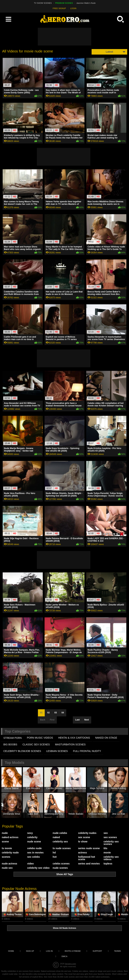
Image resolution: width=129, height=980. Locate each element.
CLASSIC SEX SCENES (36, 744)
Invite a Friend (73, 951)
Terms (118, 951)
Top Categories (18, 731)
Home (11, 951)
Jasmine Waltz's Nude (86, 3)
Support (97, 951)
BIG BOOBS (10, 744)
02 (48, 713)
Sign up (30, 951)
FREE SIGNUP (59, 8)
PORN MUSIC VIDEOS (40, 738)
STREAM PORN (13, 738)
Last (77, 720)
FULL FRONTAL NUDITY (87, 751)
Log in (49, 951)
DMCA (65, 956)
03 (56, 713)
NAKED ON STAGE (106, 738)
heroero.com (70, 964)
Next (87, 720)
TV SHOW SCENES (43, 3)
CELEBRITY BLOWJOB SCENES (22, 751)
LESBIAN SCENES (57, 751)
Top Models (15, 763)
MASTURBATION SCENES (70, 744)
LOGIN (73, 8)
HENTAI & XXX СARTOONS (74, 738)
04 (63, 713)
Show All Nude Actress (64, 928)
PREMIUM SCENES (64, 3)
